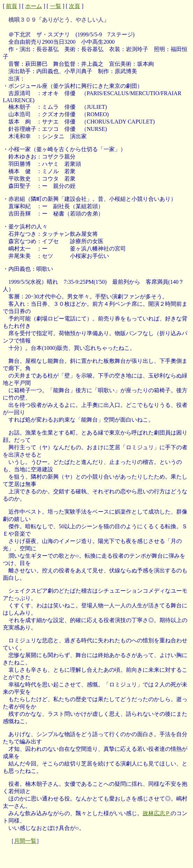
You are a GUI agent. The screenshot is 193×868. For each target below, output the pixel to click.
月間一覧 (25, 841)
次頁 (74, 6)
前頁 (12, 6)
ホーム (34, 6)
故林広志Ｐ (157, 813)
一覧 (56, 6)
